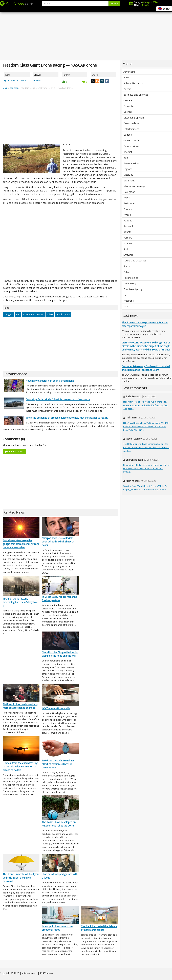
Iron (126, 158)
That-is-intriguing (133, 289)
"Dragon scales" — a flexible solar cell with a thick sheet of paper (58, 542)
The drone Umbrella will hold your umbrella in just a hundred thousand (21, 878)
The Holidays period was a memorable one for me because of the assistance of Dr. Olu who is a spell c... (146, 447)
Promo (127, 215)
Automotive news (133, 83)
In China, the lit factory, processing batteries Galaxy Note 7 (21, 602)
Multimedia (130, 181)
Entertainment (131, 129)
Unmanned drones (33, 314)
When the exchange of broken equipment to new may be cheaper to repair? (67, 418)
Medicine (128, 175)
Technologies (131, 278)
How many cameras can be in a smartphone (50, 381)
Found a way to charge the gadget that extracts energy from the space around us (21, 544)
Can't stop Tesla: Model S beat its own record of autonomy (58, 399)
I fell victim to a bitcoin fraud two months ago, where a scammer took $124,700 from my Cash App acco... (146, 405)
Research (128, 226)
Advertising (129, 72)
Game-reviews (131, 146)
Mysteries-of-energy (134, 186)
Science (128, 243)
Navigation (129, 192)
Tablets (127, 272)
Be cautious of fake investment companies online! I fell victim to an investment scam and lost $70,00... (147, 469)
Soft (126, 249)
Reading (128, 221)
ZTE (126, 306)
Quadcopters (63, 314)
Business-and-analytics (136, 95)
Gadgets (8, 314)
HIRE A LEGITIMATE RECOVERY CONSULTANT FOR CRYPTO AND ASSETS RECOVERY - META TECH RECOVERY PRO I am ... (146, 426)
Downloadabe (131, 123)
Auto (126, 77)
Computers (130, 106)
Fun (18, 314)
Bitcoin (127, 89)
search (114, 3)
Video (50, 314)
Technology (130, 283)
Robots (127, 232)
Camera (128, 100)
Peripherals (130, 203)
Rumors (128, 238)
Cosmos (128, 112)
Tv (125, 295)
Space (127, 266)
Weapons (129, 301)
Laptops (128, 169)
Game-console (131, 140)
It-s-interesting (131, 163)
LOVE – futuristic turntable (56, 708)
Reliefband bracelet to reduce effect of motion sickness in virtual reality (58, 764)
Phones (128, 209)
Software (128, 255)
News (127, 198)
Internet (128, 152)
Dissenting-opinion (134, 118)
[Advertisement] (86, 33)
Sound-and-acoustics (135, 261)
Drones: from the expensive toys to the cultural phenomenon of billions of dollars (20, 767)
